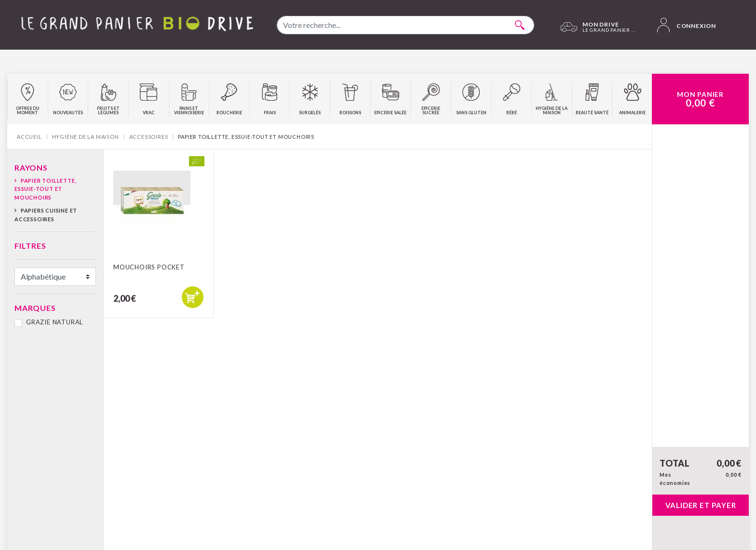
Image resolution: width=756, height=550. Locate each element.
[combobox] (405, 25)
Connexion (687, 25)
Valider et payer (701, 505)
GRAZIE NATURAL (54, 322)
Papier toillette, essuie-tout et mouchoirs (45, 189)
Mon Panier (700, 99)
